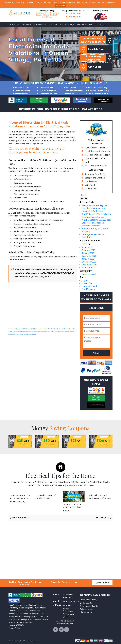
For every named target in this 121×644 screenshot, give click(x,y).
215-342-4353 (75, 14)
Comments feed (89, 286)
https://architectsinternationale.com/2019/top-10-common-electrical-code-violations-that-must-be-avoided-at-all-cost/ (37, 332)
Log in (85, 280)
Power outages (11, 329)
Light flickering (45, 329)
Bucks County (86, 603)
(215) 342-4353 (51, 148)
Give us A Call (102, 582)
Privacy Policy (14, 628)
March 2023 (87, 247)
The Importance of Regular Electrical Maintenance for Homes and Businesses (94, 208)
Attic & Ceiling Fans (48, 90)
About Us (53, 25)
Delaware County (87, 609)
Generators (69, 93)
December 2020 (89, 265)
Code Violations (46, 88)
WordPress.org (89, 289)
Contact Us (100, 25)
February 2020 (88, 268)
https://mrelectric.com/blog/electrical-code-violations (27, 334)
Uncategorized (89, 274)
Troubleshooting (23, 90)
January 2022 (88, 259)
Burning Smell (70, 88)
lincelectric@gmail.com (70, 601)
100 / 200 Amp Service (27, 329)
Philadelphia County (89, 600)
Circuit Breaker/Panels (74, 90)
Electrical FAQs (67, 25)
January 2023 (88, 253)
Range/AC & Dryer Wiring (99, 90)
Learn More (61, 6)
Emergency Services (48, 93)
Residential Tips (84, 25)
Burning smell (40, 329)
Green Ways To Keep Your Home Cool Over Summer (73, 507)
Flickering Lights (22, 93)
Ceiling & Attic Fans (68, 329)
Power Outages (22, 88)
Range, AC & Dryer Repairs (59, 329)
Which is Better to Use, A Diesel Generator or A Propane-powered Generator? (96, 223)
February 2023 (88, 250)
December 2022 (89, 256)
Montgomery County (89, 606)
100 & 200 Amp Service (98, 93)
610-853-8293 (75, 17)
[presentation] (18, 518)
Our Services (40, 25)
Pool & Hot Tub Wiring (98, 88)
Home (12, 25)
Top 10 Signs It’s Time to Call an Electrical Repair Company (97, 215)
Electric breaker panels (19, 329)
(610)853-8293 (18, 152)
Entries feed (87, 283)
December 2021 (89, 262)
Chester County (87, 612)
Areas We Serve (24, 25)
